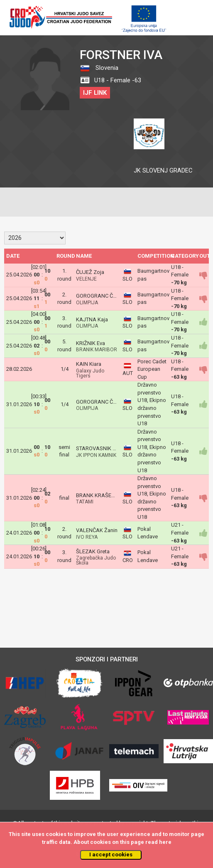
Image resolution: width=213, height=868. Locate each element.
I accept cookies (111, 854)
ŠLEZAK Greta (93, 551)
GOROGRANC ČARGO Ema (108, 296)
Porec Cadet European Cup (152, 369)
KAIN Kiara (89, 364)
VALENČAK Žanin (97, 530)
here (165, 842)
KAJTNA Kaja (92, 319)
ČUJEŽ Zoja (90, 272)
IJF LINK (95, 93)
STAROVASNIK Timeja (102, 448)
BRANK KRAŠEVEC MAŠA (107, 495)
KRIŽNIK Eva (91, 343)
